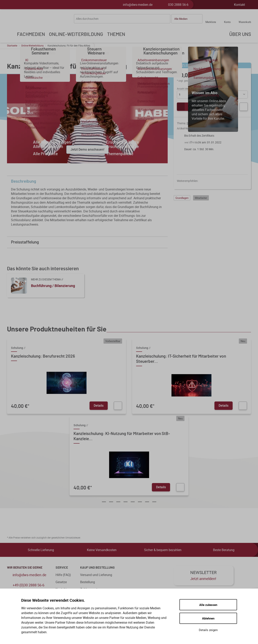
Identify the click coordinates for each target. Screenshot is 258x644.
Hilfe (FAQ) (63, 575)
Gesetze (61, 582)
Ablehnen (208, 618)
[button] (187, 19)
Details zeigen (208, 630)
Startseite (12, 45)
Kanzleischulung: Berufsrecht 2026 (43, 356)
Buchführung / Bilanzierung (204, 123)
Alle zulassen (208, 605)
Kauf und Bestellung (97, 568)
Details (99, 405)
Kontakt (240, 5)
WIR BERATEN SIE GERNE (25, 568)
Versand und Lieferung (96, 575)
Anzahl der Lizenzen (188, 89)
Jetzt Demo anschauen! (87, 149)
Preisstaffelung (88, 242)
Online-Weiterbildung (32, 45)
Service (62, 568)
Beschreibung (88, 181)
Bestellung (88, 582)
